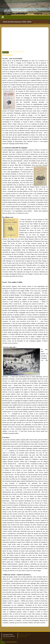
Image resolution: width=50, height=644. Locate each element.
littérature (30, 24)
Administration (23, 636)
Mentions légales (24, 634)
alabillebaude (16, 10)
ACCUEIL (25, 24)
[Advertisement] (25, 38)
